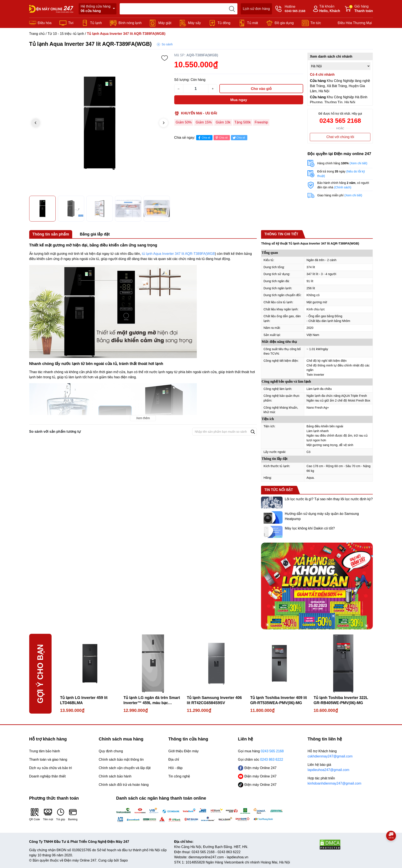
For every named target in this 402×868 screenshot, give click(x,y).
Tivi (71, 23)
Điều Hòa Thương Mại (355, 23)
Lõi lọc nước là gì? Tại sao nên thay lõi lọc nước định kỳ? (329, 499)
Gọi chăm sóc (261, 759)
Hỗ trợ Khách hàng (340, 754)
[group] (100, 123)
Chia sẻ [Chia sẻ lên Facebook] (204, 138)
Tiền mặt (48, 814)
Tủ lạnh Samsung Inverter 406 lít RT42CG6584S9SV (214, 700)
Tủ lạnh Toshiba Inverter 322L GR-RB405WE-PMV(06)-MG (341, 700)
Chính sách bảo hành (115, 776)
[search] (232, 9)
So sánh (167, 44)
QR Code (35, 814)
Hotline (290, 9)
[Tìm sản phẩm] (179, 9)
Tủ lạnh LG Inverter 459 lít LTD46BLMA (84, 700)
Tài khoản (326, 9)
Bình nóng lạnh (130, 23)
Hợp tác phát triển (340, 781)
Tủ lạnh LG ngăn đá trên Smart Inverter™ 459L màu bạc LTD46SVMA (152, 700)
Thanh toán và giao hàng (48, 759)
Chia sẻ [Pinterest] (221, 138)
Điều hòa (45, 23)
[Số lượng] (196, 89)
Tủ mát (253, 23)
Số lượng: (182, 80)
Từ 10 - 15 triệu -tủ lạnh (66, 34)
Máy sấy (194, 23)
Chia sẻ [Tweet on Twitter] (239, 138)
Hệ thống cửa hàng (96, 9)
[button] (164, 123)
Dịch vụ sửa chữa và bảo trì (51, 768)
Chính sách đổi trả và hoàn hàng (124, 785)
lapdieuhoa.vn (238, 857)
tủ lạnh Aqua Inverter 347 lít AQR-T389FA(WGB (178, 254)
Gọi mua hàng (261, 751)
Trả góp (60, 814)
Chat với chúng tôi (340, 137)
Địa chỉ (174, 759)
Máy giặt (165, 23)
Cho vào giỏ (261, 89)
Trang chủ (37, 34)
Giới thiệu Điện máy (184, 751)
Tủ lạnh (96, 23)
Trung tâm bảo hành (45, 751)
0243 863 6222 (229, 852)
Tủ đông (224, 23)
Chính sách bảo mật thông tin (121, 759)
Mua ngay (239, 100)
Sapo (124, 860)
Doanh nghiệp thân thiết (47, 776)
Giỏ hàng (359, 9)
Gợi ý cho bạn (40, 674)
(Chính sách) (343, 187)
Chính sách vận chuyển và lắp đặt (125, 768)
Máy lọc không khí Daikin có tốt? (310, 528)
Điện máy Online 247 (257, 768)
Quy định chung (111, 751)
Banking (73, 814)
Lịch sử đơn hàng (256, 9)
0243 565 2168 (340, 121)
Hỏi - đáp (176, 768)
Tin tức (316, 23)
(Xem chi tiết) (358, 163)
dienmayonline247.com (206, 857)
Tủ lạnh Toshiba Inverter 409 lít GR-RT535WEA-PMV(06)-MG (279, 700)
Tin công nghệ (179, 776)
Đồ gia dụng (284, 23)
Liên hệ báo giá (340, 768)
